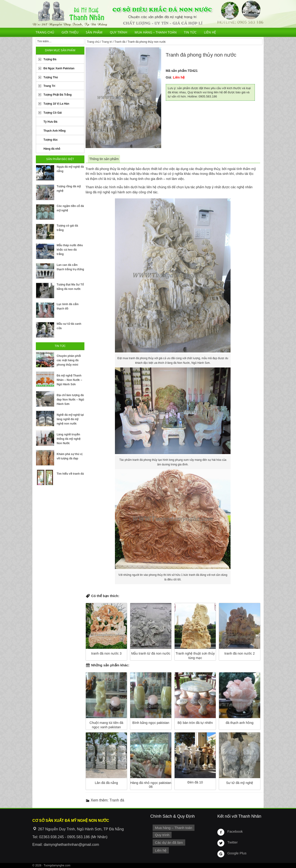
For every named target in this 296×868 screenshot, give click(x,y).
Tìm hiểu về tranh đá (70, 474)
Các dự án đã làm (168, 842)
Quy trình (119, 32)
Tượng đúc (51, 140)
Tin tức (190, 32)
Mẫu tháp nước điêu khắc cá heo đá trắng (70, 250)
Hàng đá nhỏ (52, 149)
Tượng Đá (50, 59)
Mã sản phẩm (176, 71)
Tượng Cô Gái (53, 113)
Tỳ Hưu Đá (50, 122)
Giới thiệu (70, 32)
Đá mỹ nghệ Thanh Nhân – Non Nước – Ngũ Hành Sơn (69, 380)
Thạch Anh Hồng (55, 131)
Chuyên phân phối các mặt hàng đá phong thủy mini (69, 360)
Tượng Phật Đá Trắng (58, 95)
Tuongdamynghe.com (57, 865)
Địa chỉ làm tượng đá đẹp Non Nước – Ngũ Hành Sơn (70, 400)
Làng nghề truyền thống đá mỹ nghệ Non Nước (69, 439)
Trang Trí (49, 86)
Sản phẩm (94, 32)
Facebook (235, 831)
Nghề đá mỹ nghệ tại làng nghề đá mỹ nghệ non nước (70, 419)
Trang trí (107, 42)
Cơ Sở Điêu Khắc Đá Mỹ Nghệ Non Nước (148, 14)
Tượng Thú (51, 77)
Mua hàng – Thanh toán (156, 32)
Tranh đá (120, 42)
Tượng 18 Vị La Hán (56, 104)
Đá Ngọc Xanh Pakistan (59, 68)
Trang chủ (45, 32)
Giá (168, 77)
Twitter (232, 842)
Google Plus (236, 853)
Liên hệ (210, 32)
